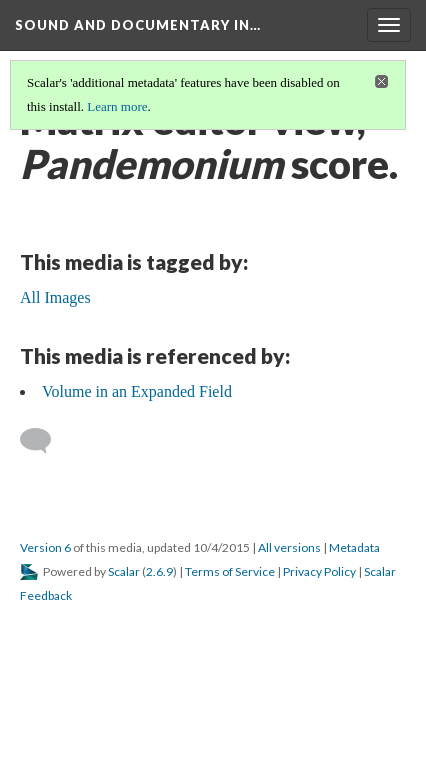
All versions (289, 547)
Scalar (124, 571)
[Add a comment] (44, 441)
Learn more (117, 106)
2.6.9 (159, 571)
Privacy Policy (319, 571)
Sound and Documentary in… (138, 25)
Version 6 (45, 547)
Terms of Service (230, 571)
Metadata (354, 547)
